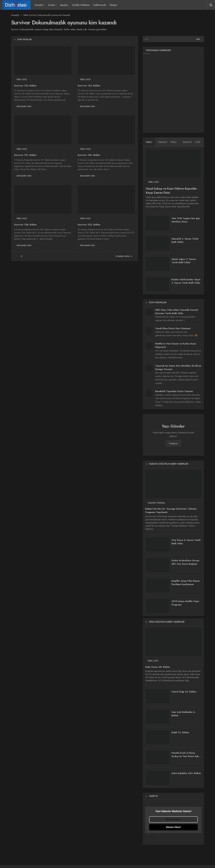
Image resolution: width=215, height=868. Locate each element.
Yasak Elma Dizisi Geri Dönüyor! (173, 328)
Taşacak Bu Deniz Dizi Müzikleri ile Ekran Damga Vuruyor (178, 367)
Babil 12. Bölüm (180, 732)
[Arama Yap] (211, 5)
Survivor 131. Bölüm (25, 155)
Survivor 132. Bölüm (89, 86)
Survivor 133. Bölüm (25, 86)
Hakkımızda (100, 5)
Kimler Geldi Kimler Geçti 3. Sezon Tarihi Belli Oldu (186, 281)
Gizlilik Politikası (81, 5)
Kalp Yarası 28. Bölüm (158, 667)
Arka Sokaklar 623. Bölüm (186, 773)
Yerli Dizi (22, 80)
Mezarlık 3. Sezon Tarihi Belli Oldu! (185, 240)
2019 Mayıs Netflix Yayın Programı (185, 603)
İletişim (113, 5)
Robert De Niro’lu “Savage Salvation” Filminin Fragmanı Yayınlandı (171, 511)
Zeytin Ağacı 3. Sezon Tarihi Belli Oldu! (184, 261)
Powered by (173, 839)
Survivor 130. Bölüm (89, 155)
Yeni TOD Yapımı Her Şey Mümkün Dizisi (186, 220)
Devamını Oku (24, 106)
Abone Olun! (173, 827)
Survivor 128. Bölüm (25, 225)
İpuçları (64, 5)
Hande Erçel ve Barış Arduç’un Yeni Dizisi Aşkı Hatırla (185, 756)
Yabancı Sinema (156, 503)
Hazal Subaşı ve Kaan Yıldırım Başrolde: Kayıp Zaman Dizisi (171, 191)
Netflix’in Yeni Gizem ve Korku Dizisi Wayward (176, 345)
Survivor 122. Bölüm (89, 225)
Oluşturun (173, 443)
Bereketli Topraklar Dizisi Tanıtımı (174, 391)
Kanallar (39, 5)
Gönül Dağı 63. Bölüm (184, 692)
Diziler (52, 5)
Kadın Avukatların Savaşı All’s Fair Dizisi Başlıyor (185, 562)
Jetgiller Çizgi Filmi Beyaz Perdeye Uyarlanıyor (186, 583)
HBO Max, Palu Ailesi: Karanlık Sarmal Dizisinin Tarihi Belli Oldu (177, 312)
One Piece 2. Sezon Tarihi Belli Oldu (186, 542)
